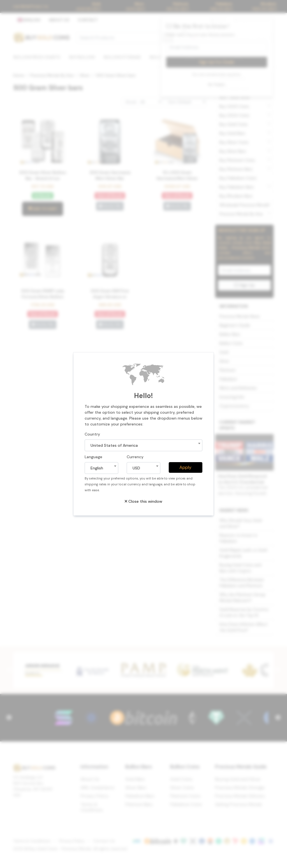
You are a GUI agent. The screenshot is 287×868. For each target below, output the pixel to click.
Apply (185, 467)
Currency (135, 457)
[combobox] (143, 445)
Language (93, 457)
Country (92, 434)
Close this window (143, 501)
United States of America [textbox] (114, 445)
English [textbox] (97, 468)
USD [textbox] (136, 468)
